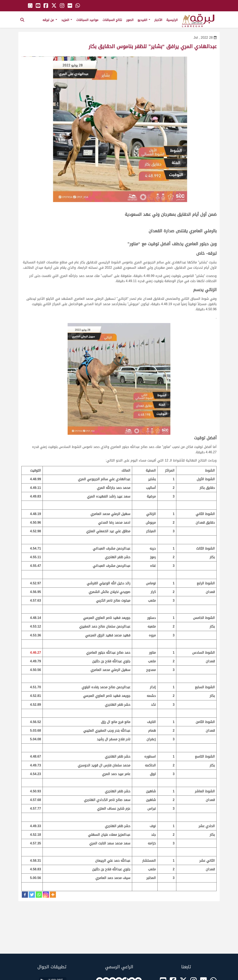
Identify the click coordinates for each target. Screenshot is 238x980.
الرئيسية (172, 20)
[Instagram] (46, 895)
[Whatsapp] (39, 895)
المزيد (67, 20)
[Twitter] (32, 895)
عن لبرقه (50, 20)
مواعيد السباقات (87, 20)
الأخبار (158, 20)
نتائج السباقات (112, 20)
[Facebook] (25, 895)
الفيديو (144, 20)
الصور (130, 20)
